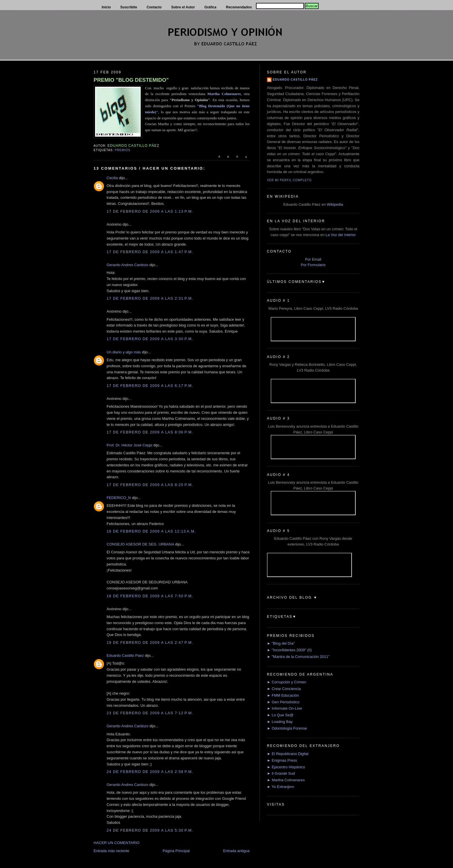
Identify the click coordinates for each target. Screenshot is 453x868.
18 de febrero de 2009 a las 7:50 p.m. (150, 596)
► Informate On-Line (284, 708)
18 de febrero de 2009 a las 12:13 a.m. (151, 531)
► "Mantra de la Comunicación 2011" (298, 657)
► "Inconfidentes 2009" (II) (289, 650)
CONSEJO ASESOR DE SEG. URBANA (140, 544)
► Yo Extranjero (281, 787)
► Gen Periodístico (283, 702)
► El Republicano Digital (288, 754)
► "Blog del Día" (281, 643)
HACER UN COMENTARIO (117, 843)
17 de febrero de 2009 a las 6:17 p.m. (150, 386)
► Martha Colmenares (286, 780)
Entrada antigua (236, 851)
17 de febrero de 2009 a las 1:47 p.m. (150, 252)
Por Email (313, 259)
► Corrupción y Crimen (287, 682)
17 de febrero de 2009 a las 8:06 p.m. (150, 432)
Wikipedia (335, 204)
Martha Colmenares (224, 94)
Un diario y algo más (124, 352)
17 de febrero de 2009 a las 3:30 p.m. (150, 339)
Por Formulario (313, 265)
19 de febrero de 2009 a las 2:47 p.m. (150, 642)
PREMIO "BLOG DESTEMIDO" (131, 80)
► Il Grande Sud (281, 773)
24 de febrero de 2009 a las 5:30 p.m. (150, 830)
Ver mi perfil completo (289, 180)
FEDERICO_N (119, 498)
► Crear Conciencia (284, 689)
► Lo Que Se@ (280, 715)
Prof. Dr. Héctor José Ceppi (129, 445)
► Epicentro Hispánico (286, 767)
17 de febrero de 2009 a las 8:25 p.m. (150, 485)
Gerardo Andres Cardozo (128, 265)
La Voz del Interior (341, 235)
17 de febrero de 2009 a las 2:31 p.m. (150, 298)
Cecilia (112, 178)
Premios (122, 150)
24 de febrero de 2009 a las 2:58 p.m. (150, 772)
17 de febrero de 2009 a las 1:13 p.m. (150, 211)
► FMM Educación (283, 695)
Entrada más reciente (112, 851)
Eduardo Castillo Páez (125, 655)
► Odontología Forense (287, 728)
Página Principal (176, 851)
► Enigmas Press (282, 760)
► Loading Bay (280, 722)
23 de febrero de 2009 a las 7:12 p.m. (150, 713)
